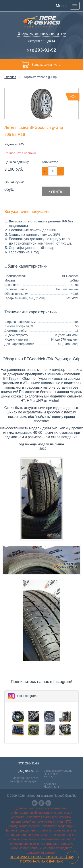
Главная (10, 77)
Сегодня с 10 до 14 (41, 41)
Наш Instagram (26, 696)
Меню (61, 6)
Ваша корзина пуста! (41, 65)
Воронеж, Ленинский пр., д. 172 (41, 34)
